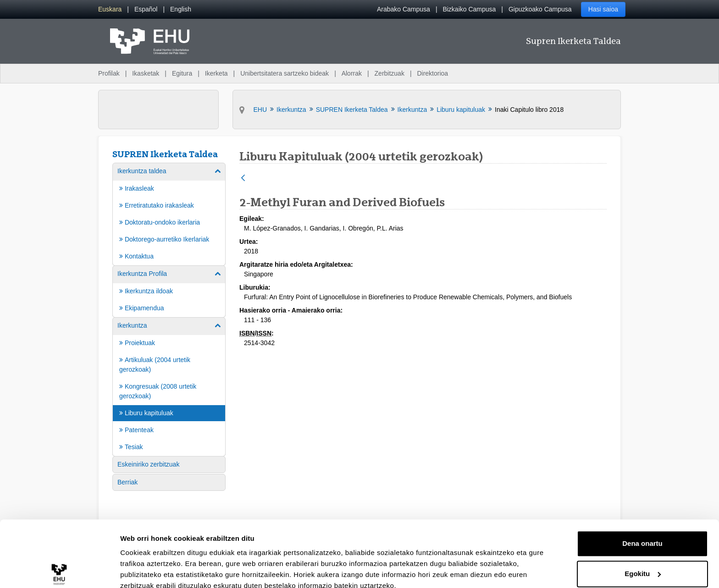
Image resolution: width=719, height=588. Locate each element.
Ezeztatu (643, 563)
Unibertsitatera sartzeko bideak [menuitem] (285, 73)
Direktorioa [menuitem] (432, 73)
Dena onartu (642, 503)
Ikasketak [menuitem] (146, 73)
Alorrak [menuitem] (352, 73)
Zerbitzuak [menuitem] (390, 73)
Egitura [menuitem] (182, 73)
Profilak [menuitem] (109, 73)
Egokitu (643, 532)
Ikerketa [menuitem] (216, 73)
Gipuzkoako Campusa (540, 9)
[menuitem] (110, 9)
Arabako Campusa (404, 9)
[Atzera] (243, 179)
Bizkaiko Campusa (469, 9)
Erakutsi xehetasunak (156, 570)
